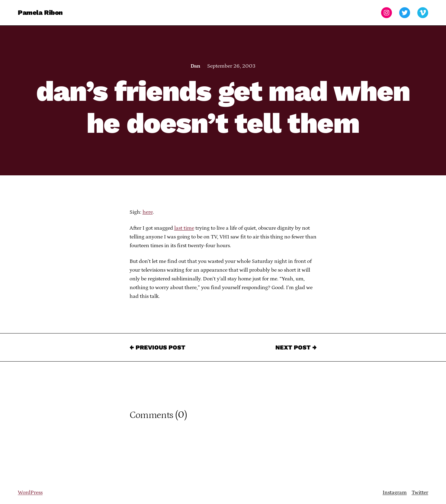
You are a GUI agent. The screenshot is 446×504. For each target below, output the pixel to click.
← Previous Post (157, 347)
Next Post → (296, 347)
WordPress (30, 493)
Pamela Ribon (40, 13)
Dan (195, 66)
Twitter (420, 493)
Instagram (395, 493)
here (148, 212)
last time (184, 228)
